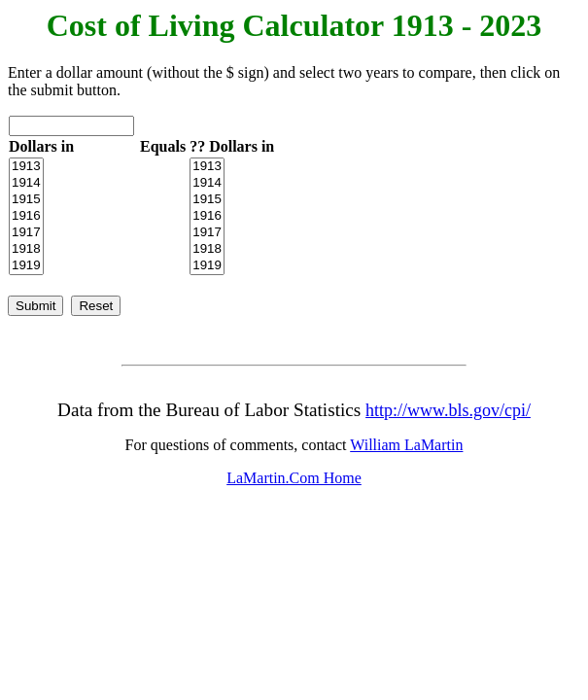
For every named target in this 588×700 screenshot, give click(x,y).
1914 (26, 183)
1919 (26, 266)
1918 (26, 249)
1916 (26, 216)
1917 (26, 233)
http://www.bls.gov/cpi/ (448, 410)
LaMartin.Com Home (294, 478)
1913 (26, 167)
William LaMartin (406, 445)
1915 (26, 200)
